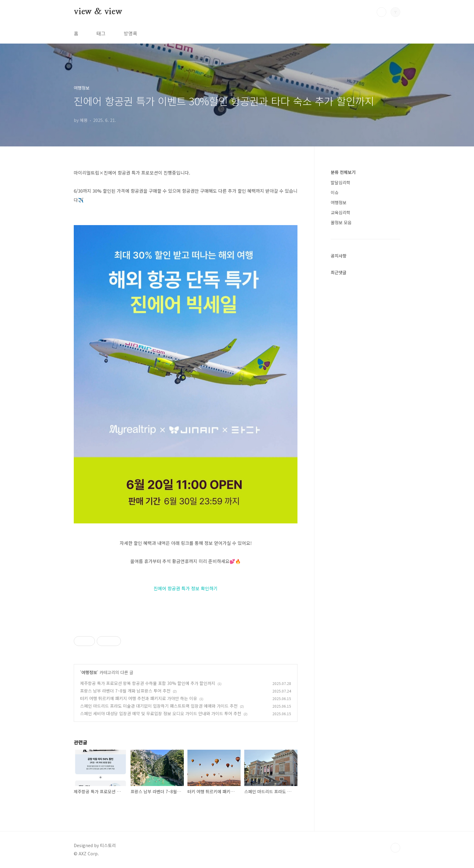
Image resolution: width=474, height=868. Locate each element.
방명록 (130, 33)
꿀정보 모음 (341, 222)
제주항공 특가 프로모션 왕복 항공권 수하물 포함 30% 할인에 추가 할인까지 (148, 683)
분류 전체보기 (343, 172)
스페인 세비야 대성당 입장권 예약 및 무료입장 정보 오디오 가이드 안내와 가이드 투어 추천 (161, 713)
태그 (101, 33)
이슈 (335, 192)
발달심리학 (341, 182)
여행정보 (89, 672)
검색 (381, 12)
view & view (98, 12)
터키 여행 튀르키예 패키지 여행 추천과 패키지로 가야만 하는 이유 (139, 698)
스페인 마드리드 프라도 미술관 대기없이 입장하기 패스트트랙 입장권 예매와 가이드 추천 (159, 706)
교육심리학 (341, 212)
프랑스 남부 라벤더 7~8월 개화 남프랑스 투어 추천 (125, 691)
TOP (395, 848)
